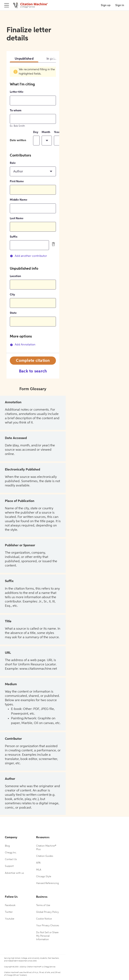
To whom (16, 111)
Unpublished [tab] (24, 59)
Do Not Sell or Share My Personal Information (47, 936)
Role (13, 163)
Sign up (106, 5)
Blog (7, 846)
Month (46, 132)
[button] (47, 141)
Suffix (14, 237)
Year (57, 132)
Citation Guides (45, 856)
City (12, 295)
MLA (39, 870)
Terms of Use (43, 905)
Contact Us (11, 859)
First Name (17, 181)
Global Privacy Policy (47, 912)
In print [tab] (52, 59)
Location (15, 276)
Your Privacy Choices (48, 926)
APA (38, 863)
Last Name (17, 218)
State (13, 313)
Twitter (9, 912)
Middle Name (19, 200)
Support (9, 866)
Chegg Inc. (11, 853)
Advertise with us (14, 873)
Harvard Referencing (47, 883)
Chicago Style (44, 877)
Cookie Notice (44, 919)
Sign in (120, 5)
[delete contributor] (53, 244)
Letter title (17, 92)
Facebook (10, 905)
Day (36, 132)
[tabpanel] (33, 210)
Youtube (10, 919)
